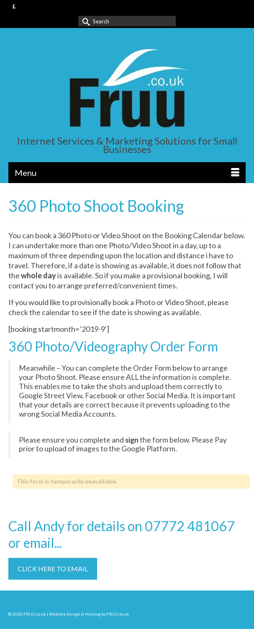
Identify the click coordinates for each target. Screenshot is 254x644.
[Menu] (127, 173)
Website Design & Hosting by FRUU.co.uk (89, 614)
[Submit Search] (85, 21)
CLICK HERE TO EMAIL (53, 569)
